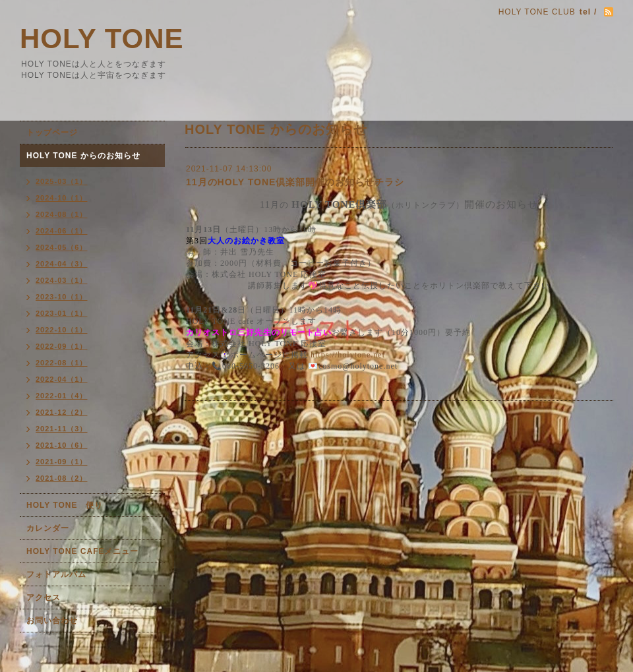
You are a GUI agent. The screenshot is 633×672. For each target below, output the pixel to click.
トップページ (52, 133)
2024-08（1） (62, 214)
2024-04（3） (62, 264)
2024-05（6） (62, 247)
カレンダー (48, 528)
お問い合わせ (52, 621)
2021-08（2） (62, 478)
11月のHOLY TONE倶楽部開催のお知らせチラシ (295, 182)
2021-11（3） (62, 429)
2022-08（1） (62, 363)
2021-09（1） (62, 462)
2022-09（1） (62, 346)
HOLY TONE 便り (65, 505)
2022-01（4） (62, 396)
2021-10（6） (62, 445)
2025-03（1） (62, 181)
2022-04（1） (62, 379)
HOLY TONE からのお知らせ (83, 156)
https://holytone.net (348, 355)
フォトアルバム (56, 574)
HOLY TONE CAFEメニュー (82, 551)
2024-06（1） (62, 231)
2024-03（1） (62, 280)
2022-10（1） (62, 330)
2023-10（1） (62, 297)
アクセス (44, 597)
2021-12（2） (62, 412)
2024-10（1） (62, 198)
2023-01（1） (62, 313)
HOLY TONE (102, 39)
